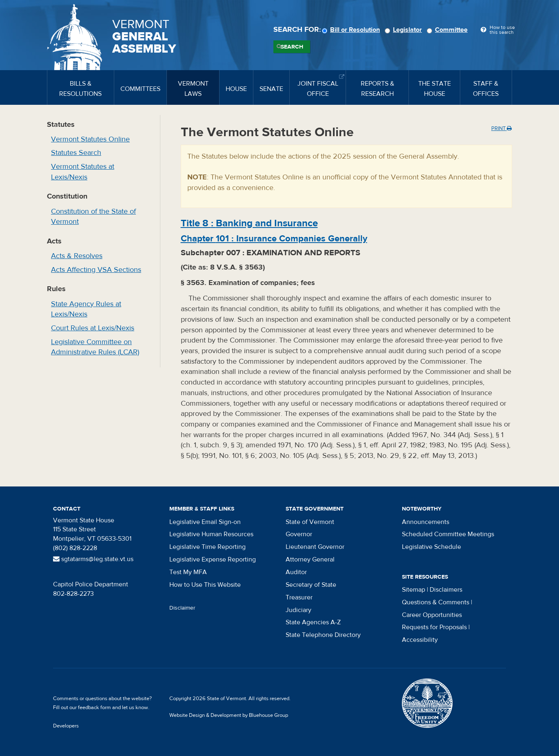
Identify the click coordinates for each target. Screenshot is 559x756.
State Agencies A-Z (313, 622)
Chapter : (274, 239)
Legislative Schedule (431, 547)
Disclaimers (446, 590)
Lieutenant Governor (315, 547)
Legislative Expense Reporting (213, 559)
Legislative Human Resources (211, 534)
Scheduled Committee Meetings (448, 534)
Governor (299, 534)
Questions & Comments (436, 602)
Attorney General (310, 559)
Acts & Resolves (77, 256)
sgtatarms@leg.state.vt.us (93, 559)
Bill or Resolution (352, 30)
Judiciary (298, 610)
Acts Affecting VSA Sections (96, 270)
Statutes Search (76, 153)
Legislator (405, 30)
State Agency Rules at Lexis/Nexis (86, 309)
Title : (249, 223)
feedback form (94, 707)
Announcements (426, 522)
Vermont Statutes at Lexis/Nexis (83, 172)
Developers (66, 726)
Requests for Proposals (434, 627)
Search (292, 47)
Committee (448, 30)
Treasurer (299, 597)
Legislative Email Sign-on (205, 522)
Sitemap (414, 590)
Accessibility (420, 640)
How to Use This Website (205, 585)
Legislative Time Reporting (207, 547)
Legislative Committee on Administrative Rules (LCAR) (95, 347)
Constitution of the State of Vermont (93, 217)
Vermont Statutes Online (90, 139)
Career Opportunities (432, 615)
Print (501, 128)
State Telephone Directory (323, 635)
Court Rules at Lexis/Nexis (93, 328)
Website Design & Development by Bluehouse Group (229, 715)
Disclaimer (182, 608)
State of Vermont (310, 522)
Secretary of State (311, 585)
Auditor (296, 572)
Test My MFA (188, 572)
